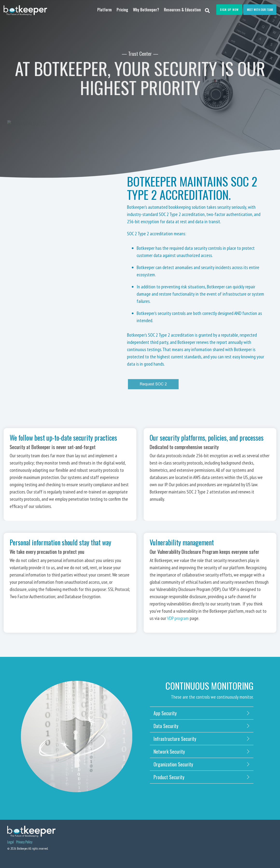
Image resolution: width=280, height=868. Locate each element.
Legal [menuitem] (10, 842)
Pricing (122, 10)
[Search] (207, 10)
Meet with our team (260, 10)
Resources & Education (182, 10)
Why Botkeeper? (146, 10)
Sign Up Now (229, 10)
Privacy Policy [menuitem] (24, 842)
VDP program (178, 618)
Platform (105, 10)
